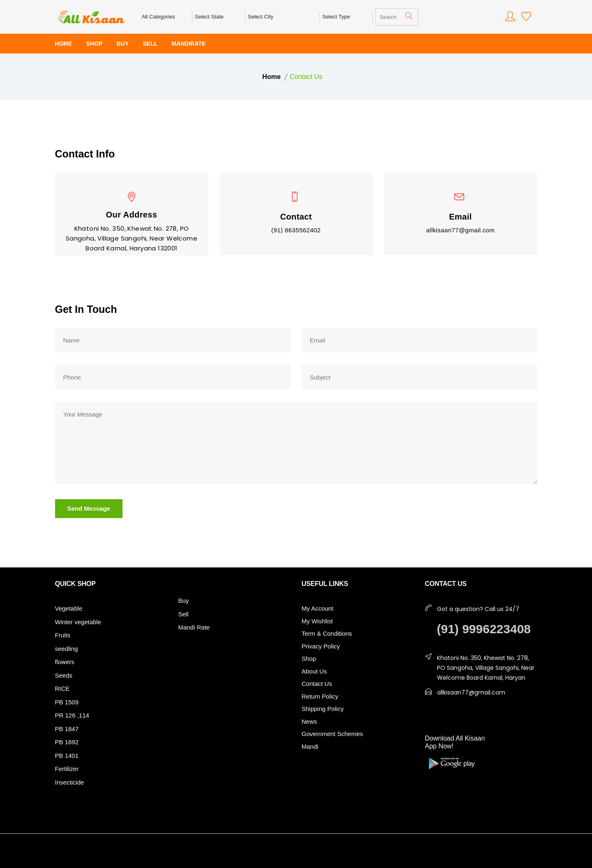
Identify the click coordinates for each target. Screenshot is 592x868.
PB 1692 (67, 742)
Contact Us (317, 684)
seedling (67, 649)
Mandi (310, 746)
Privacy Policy (321, 646)
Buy (184, 601)
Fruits (63, 635)
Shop (309, 659)
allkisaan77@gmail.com (460, 230)
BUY (123, 44)
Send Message (89, 508)
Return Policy (320, 696)
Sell (184, 614)
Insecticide (70, 782)
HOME (64, 44)
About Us (314, 671)
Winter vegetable (78, 622)
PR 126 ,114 (72, 715)
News (310, 721)
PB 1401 (67, 756)
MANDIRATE (188, 44)
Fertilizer (67, 769)
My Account (318, 608)
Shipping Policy (323, 709)
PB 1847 (67, 729)
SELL (150, 44)
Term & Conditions (327, 633)
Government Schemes (332, 734)
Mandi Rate (194, 627)
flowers (65, 662)
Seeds (64, 675)
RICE (62, 689)
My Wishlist (317, 621)
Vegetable (69, 608)
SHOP (95, 44)
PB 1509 (67, 702)
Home (271, 77)
